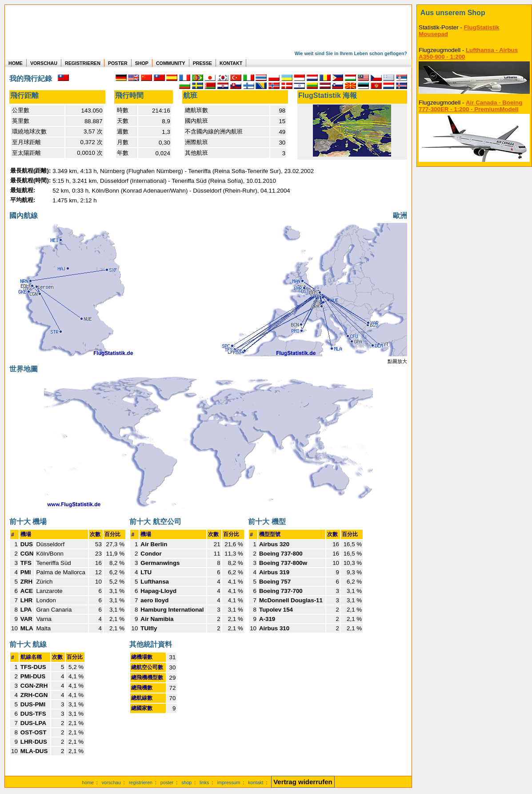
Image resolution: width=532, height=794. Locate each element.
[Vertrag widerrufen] (303, 782)
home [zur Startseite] (88, 782)
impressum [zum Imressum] (228, 782)
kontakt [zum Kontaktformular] (256, 782)
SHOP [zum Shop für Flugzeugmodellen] (142, 63)
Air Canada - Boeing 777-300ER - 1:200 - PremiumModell (470, 106)
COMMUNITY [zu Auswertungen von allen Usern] (171, 63)
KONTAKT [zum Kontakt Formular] (231, 63)
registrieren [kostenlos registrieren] (141, 782)
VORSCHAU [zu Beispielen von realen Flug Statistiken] (44, 63)
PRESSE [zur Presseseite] (202, 63)
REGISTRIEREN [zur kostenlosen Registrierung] (83, 63)
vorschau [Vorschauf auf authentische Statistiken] (111, 782)
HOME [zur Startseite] (16, 63)
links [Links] (204, 782)
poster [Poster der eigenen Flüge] (167, 782)
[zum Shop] (474, 13)
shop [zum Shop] (186, 782)
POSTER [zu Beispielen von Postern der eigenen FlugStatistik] (118, 63)
